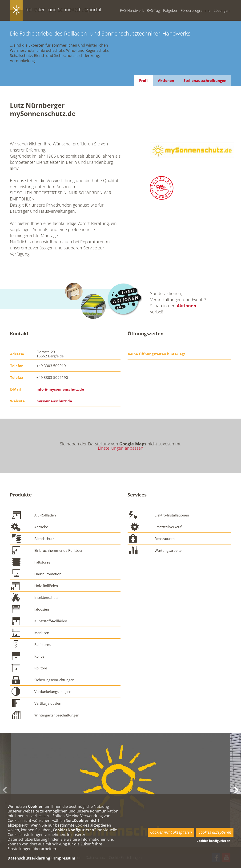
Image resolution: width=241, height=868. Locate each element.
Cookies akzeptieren (215, 832)
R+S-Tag (153, 10)
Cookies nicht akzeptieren (171, 832)
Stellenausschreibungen (205, 80)
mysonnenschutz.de (54, 401)
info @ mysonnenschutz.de (60, 389)
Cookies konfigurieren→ (215, 841)
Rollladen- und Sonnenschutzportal (63, 10)
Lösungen (222, 10)
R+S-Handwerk (132, 10)
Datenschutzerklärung (29, 858)
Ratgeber (170, 10)
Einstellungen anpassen (121, 448)
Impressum (65, 858)
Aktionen (166, 80)
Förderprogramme (196, 10)
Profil (144, 80)
